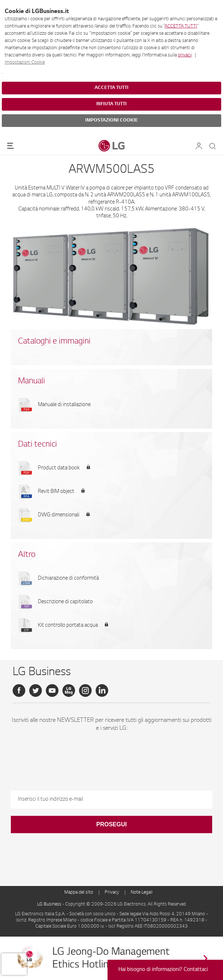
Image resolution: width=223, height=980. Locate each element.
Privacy (112, 892)
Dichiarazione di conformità (68, 579)
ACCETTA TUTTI (181, 26)
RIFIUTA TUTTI (111, 104)
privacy (185, 55)
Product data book (59, 468)
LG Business (50, 904)
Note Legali (142, 892)
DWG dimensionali (59, 515)
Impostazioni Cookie (25, 63)
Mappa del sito (79, 892)
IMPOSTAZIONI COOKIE (111, 120)
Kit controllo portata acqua (68, 626)
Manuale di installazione (64, 405)
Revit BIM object (56, 492)
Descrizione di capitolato (65, 602)
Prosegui (111, 824)
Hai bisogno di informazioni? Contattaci (163, 970)
